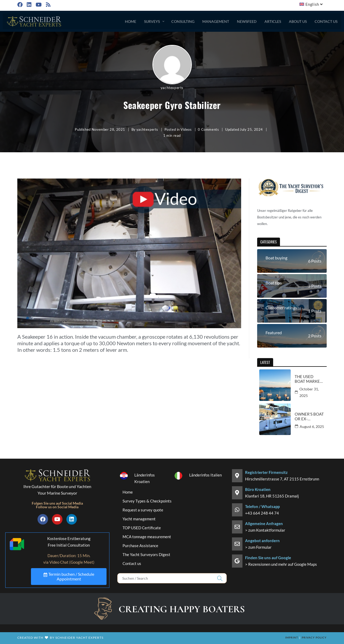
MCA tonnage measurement (147, 537)
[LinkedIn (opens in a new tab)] (29, 5)
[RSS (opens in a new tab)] (48, 5)
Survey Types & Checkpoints (147, 501)
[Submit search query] (220, 578)
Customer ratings (281, 308)
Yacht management (139, 519)
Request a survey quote (143, 510)
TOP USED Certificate (142, 528)
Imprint (292, 637)
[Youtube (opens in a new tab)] (38, 5)
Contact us (132, 563)
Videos (186, 129)
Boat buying (276, 258)
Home (128, 492)
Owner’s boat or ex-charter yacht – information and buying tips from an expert (309, 416)
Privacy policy (314, 637)
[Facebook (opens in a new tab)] (21, 5)
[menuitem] (312, 4)
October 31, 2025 (309, 392)
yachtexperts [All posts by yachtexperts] (172, 88)
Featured (274, 333)
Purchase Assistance (140, 546)
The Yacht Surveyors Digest (146, 554)
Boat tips (274, 283)
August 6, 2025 (312, 426)
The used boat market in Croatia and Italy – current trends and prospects (308, 379)
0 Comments (208, 129)
